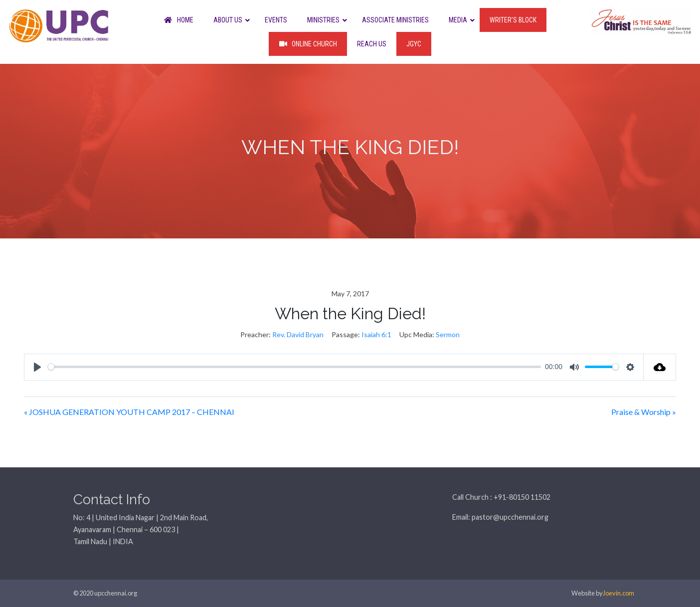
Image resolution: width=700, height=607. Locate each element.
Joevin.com (618, 593)
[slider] (294, 367)
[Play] (37, 367)
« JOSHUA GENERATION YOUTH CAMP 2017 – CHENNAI (129, 412)
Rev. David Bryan (298, 334)
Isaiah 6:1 (376, 334)
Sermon (448, 334)
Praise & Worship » (644, 412)
